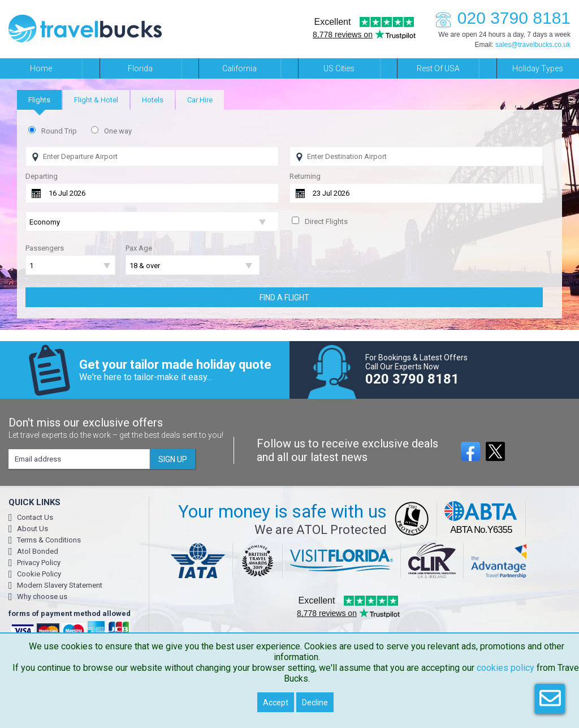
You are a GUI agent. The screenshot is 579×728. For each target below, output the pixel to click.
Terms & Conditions (49, 540)
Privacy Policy (39, 563)
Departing (42, 176)
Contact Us (35, 517)
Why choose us (42, 596)
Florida (140, 68)
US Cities (339, 68)
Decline (315, 703)
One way (118, 131)
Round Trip (59, 131)
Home (41, 68)
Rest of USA (438, 68)
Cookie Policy (39, 574)
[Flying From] (152, 156)
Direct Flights (326, 221)
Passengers (45, 248)
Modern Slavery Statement (60, 585)
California (239, 68)
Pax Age (139, 248)
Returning (305, 176)
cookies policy (505, 668)
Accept (276, 703)
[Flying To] (416, 156)
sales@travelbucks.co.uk (533, 45)
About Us (33, 529)
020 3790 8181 (500, 18)
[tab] (39, 100)
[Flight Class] (152, 222)
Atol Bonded (38, 551)
